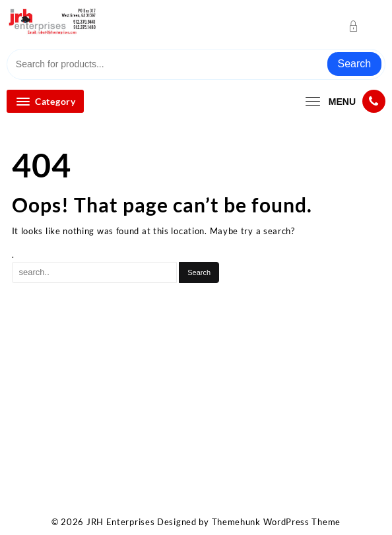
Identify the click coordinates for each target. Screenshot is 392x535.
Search (355, 64)
